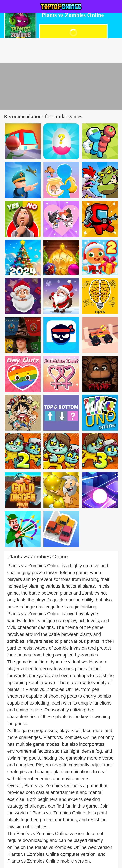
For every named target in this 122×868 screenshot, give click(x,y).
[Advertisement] (61, 86)
